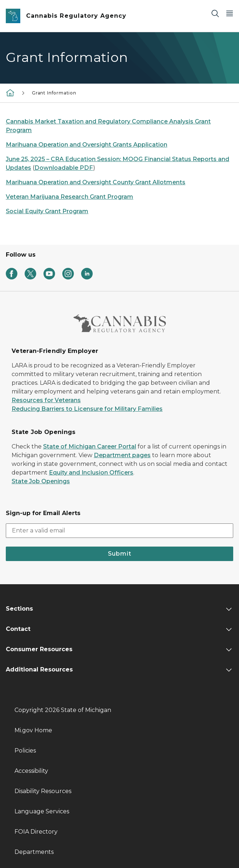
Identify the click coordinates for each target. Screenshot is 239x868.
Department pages (122, 455)
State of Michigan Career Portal (90, 446)
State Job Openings (41, 481)
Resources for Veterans (46, 400)
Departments (34, 852)
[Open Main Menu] (230, 13)
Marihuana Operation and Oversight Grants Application (87, 145)
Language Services (42, 811)
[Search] (215, 13)
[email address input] (119, 531)
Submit (120, 554)
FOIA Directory (36, 832)
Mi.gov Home (33, 730)
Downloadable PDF (64, 168)
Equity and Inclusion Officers (91, 473)
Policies (25, 751)
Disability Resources (43, 791)
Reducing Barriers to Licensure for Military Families (87, 409)
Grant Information (54, 93)
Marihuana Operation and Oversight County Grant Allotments (96, 182)
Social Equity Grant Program (47, 211)
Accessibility (31, 771)
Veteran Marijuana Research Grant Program (70, 197)
